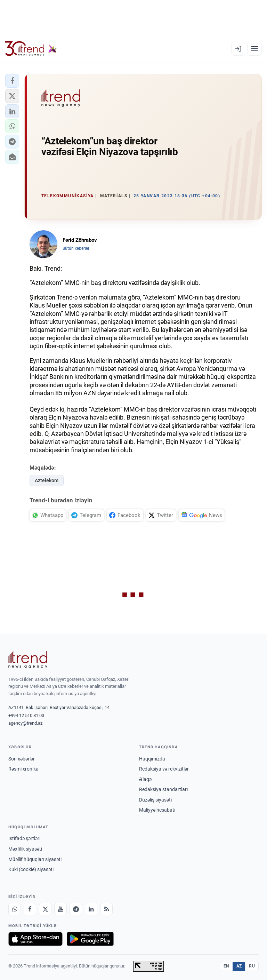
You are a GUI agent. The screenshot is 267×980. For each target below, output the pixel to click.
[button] (12, 81)
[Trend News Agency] (28, 660)
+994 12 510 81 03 (26, 715)
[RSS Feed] (106, 909)
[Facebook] (30, 909)
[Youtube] (60, 909)
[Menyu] (254, 49)
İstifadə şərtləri (24, 838)
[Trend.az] (31, 49)
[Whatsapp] (15, 909)
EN (226, 966)
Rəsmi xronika (23, 769)
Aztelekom (47, 480)
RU (252, 966)
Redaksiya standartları (163, 789)
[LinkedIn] (91, 909)
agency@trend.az (25, 723)
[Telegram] (76, 909)
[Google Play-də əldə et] (90, 939)
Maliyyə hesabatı (157, 810)
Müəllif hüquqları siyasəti (35, 859)
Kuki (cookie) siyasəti (31, 869)
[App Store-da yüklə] (35, 939)
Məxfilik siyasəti (25, 849)
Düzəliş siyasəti (155, 800)
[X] (45, 909)
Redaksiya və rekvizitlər (164, 769)
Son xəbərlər (22, 759)
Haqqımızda (152, 759)
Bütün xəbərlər (76, 248)
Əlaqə (145, 779)
